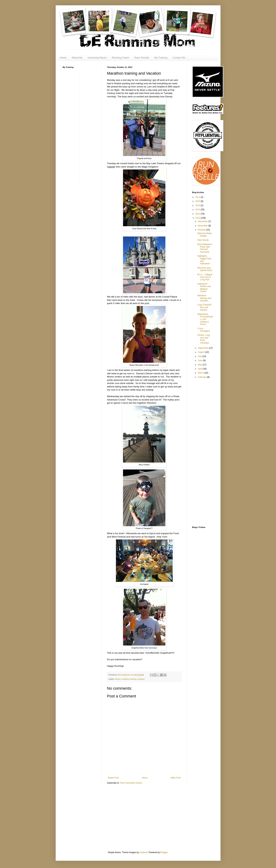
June (200, 360)
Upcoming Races (97, 58)
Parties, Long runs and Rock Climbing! (204, 339)
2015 (198, 205)
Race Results (142, 58)
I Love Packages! (204, 330)
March (201, 373)
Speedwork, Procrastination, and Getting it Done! (205, 319)
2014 (198, 210)
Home (63, 58)
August (201, 352)
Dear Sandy (203, 240)
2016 (198, 201)
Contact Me (179, 58)
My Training (161, 58)
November (203, 226)
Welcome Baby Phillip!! (204, 235)
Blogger (164, 852)
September (203, 348)
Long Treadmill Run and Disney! (204, 307)
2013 (198, 214)
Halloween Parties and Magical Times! (204, 288)
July (200, 356)
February (202, 377)
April (200, 369)
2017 (198, 197)
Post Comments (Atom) (131, 783)
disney (118, 679)
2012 (198, 218)
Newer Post (113, 778)
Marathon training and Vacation (204, 298)
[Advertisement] (77, 127)
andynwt (143, 852)
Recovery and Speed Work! (205, 269)
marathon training (129, 679)
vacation (141, 679)
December (203, 221)
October (202, 230)
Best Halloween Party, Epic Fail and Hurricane (205, 248)
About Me (77, 58)
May (200, 365)
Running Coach (120, 58)
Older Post (176, 778)
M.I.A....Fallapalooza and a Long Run (205, 277)
